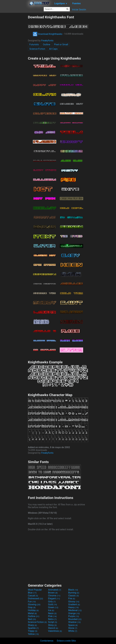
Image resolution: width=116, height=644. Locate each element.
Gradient (74, 604)
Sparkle (33, 628)
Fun (32, 602)
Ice (51, 610)
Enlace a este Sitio (66, 641)
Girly (52, 602)
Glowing (34, 604)
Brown (53, 593)
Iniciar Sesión (79, 10)
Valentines (55, 631)
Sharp (32, 625)
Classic (73, 596)
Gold (53, 604)
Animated (55, 590)
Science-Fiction (37, 49)
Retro (52, 619)
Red (32, 619)
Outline (47, 44)
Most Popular (35, 590)
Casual (33, 596)
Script (53, 622)
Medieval (75, 610)
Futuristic (34, 44)
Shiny (52, 625)
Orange (74, 613)
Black (73, 590)
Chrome (54, 596)
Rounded (75, 619)
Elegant (54, 598)
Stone (73, 628)
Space (73, 625)
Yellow (33, 634)
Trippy (33, 631)
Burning (74, 593)
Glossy (74, 602)
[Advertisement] (14, 59)
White (73, 631)
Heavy (73, 607)
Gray (32, 607)
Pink (52, 616)
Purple (74, 616)
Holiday (33, 610)
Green (53, 607)
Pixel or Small (61, 44)
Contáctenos (47, 641)
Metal (32, 613)
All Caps (53, 49)
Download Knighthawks (48, 34)
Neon (52, 613)
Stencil (53, 628)
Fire (72, 598)
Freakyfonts (47, 41)
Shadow (74, 622)
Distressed (35, 598)
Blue (32, 593)
